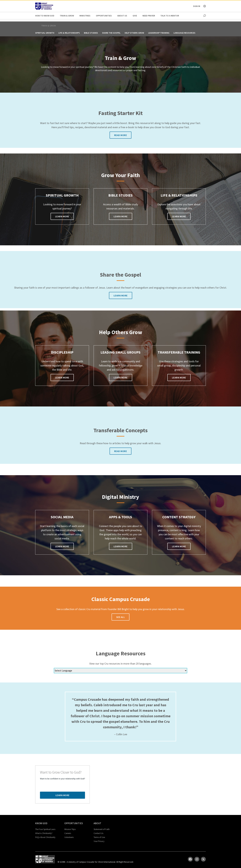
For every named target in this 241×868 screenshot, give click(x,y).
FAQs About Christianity (45, 837)
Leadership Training (159, 33)
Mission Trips (70, 829)
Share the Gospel (111, 33)
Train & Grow (67, 16)
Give (135, 16)
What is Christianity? (44, 833)
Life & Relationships (69, 33)
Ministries (85, 16)
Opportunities (104, 16)
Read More (121, 135)
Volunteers (69, 837)
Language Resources (184, 33)
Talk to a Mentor (170, 16)
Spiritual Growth (45, 33)
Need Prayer (149, 16)
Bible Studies (91, 33)
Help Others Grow (134, 33)
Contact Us (98, 833)
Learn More (62, 216)
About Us (122, 16)
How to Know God (45, 16)
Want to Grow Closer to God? (61, 772)
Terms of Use (99, 837)
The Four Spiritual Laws (45, 829)
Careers (68, 833)
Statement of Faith (102, 829)
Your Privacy (99, 841)
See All (121, 617)
